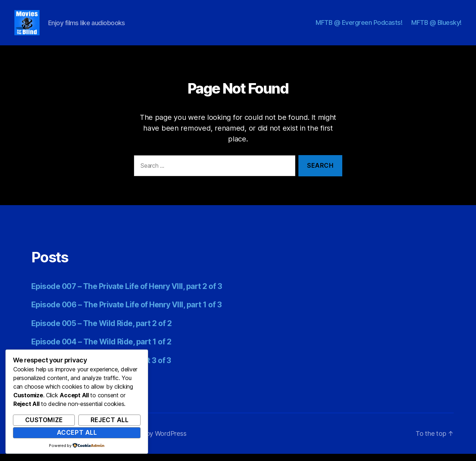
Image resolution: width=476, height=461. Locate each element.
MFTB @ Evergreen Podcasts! (359, 26)
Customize (44, 420)
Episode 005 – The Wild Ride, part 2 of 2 (101, 331)
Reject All (110, 420)
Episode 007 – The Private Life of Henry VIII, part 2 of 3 (127, 293)
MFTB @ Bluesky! (436, 26)
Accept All (77, 433)
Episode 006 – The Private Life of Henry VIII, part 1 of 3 (126, 312)
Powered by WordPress (152, 441)
